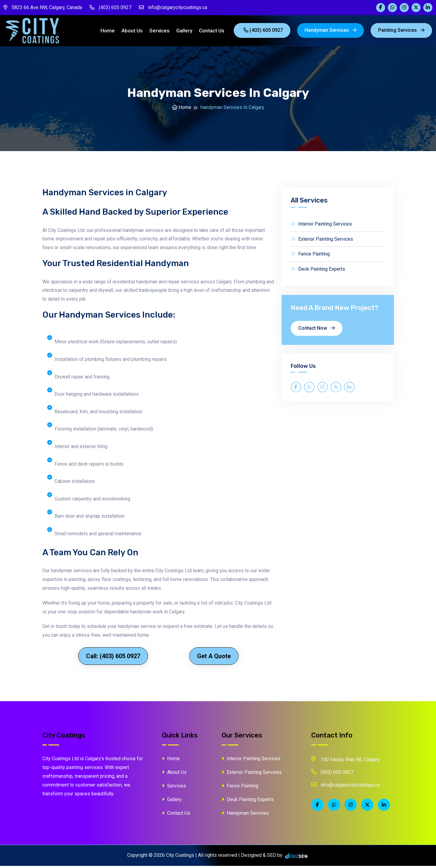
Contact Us (212, 32)
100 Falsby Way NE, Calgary (345, 761)
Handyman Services (330, 31)
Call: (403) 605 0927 (113, 658)
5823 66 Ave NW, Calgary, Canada (43, 7)
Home (108, 32)
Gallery (184, 32)
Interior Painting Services (321, 226)
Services (159, 32)
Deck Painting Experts (318, 271)
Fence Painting (310, 256)
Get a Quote (214, 658)
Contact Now (317, 330)
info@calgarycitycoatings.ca (173, 7)
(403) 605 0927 (111, 7)
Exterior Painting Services (322, 241)
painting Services (401, 31)
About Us (132, 32)
